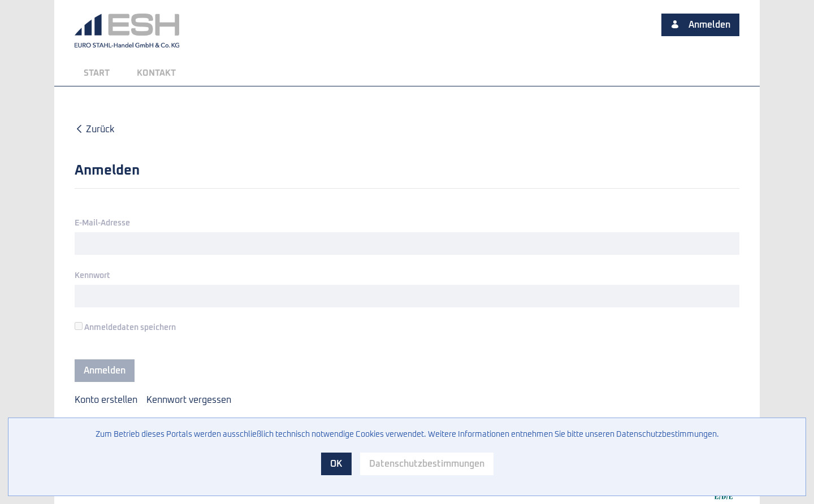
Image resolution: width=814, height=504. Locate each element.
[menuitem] (97, 73)
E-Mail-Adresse (102, 223)
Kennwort (92, 276)
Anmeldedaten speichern (125, 327)
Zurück (94, 129)
